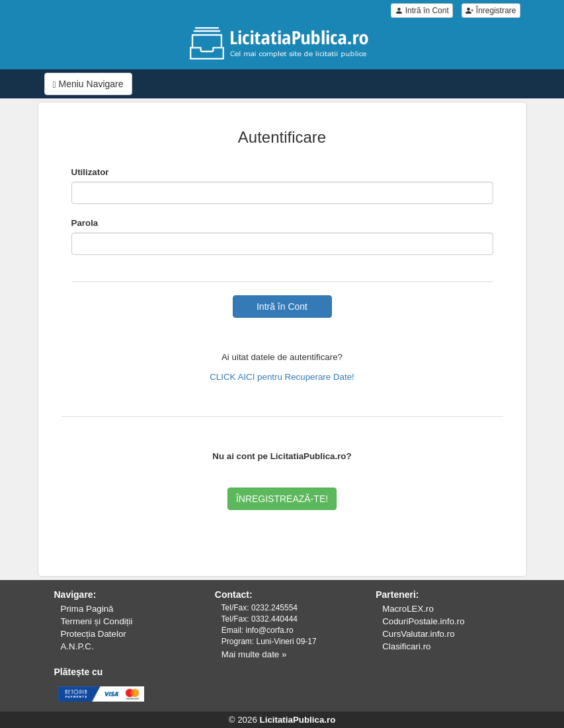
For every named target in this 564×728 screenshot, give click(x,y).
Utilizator (90, 172)
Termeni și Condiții (97, 621)
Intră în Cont (422, 11)
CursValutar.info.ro (418, 634)
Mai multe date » (254, 654)
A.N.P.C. (77, 646)
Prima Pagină (87, 609)
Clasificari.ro (406, 646)
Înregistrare (491, 11)
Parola (85, 223)
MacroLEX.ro (408, 609)
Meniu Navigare (88, 84)
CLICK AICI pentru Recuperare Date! (282, 377)
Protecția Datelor (94, 634)
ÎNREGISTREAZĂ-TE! (282, 499)
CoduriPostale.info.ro (423, 621)
